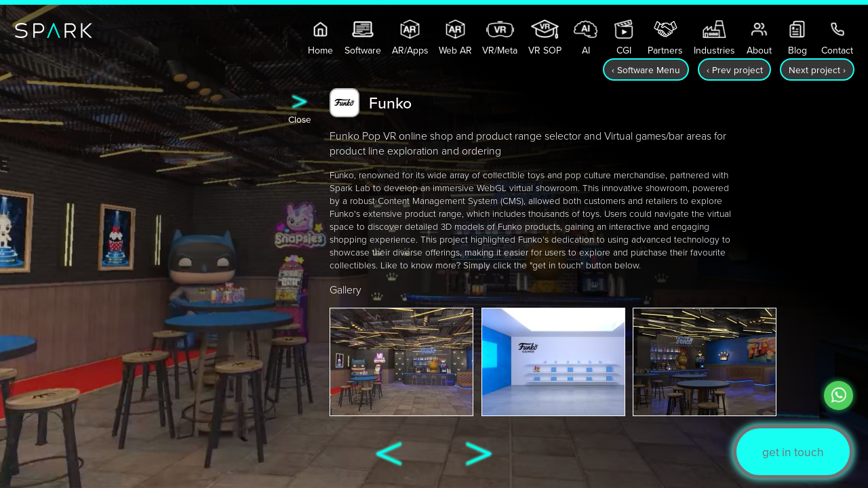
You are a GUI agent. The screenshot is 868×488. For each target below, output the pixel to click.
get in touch (793, 452)
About (759, 38)
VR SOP (545, 38)
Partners (665, 38)
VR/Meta (500, 38)
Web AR (455, 38)
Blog (797, 38)
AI (586, 38)
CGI (624, 38)
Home (320, 38)
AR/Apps (410, 38)
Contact (837, 38)
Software (363, 38)
